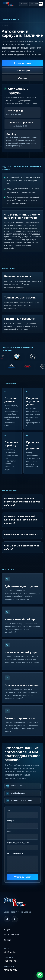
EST (32, 4)
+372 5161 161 (17, 786)
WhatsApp (22, 78)
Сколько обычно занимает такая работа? (22, 547)
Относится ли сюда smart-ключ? (22, 534)
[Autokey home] (8, 4)
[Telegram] (7, 919)
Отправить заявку (22, 877)
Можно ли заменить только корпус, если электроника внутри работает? (22, 502)
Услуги (7, 930)
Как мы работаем (12, 935)
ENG (36, 4)
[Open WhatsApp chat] (40, 975)
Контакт (7, 940)
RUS (41, 4)
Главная (24, 4)
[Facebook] (15, 919)
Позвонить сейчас (22, 63)
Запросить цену (22, 70)
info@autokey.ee (18, 793)
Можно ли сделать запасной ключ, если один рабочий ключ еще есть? (21, 520)
